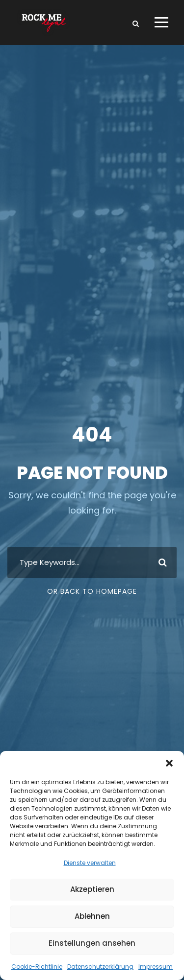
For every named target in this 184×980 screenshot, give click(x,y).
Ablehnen (92, 916)
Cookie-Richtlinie (37, 967)
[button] (169, 763)
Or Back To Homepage (92, 591)
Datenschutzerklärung (100, 967)
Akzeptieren (92, 889)
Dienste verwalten (90, 863)
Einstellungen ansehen (92, 943)
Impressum (156, 967)
